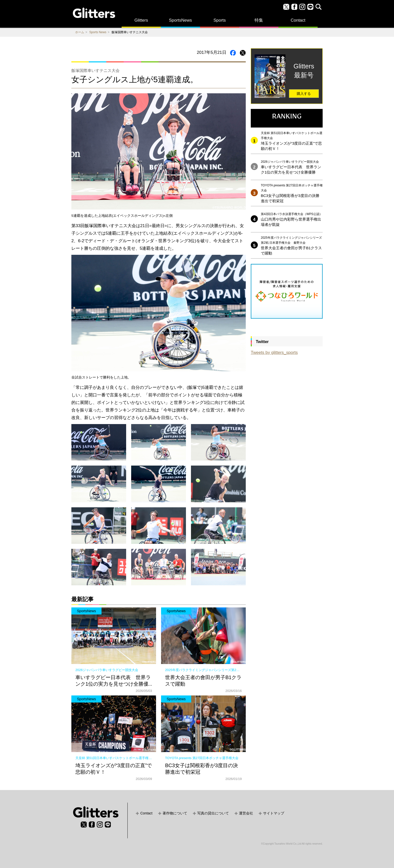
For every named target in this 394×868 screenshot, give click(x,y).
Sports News (98, 32)
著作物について (175, 813)
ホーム (80, 32)
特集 (259, 20)
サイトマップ (274, 813)
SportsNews (180, 20)
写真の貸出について (213, 813)
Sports (219, 20)
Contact (298, 20)
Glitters (141, 20)
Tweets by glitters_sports (274, 353)
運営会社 (246, 813)
